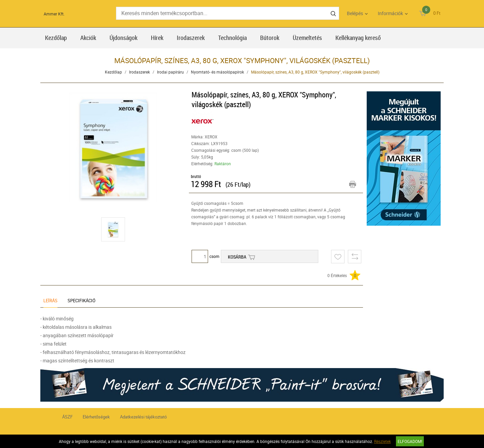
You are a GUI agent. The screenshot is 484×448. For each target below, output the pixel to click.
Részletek (382, 441)
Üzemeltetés (307, 38)
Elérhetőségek (96, 417)
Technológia (232, 38)
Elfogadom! (410, 441)
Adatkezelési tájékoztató (143, 417)
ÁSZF (67, 417)
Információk (390, 13)
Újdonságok (124, 38)
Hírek (157, 38)
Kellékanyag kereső (358, 38)
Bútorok (270, 38)
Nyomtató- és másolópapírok (217, 72)
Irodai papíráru (170, 72)
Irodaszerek (191, 38)
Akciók (88, 38)
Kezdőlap (56, 38)
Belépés (355, 13)
